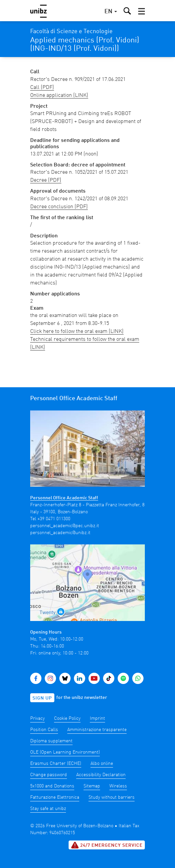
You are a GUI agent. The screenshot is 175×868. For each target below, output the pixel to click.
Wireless (118, 786)
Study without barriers (112, 797)
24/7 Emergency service (107, 845)
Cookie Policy (67, 718)
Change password (49, 775)
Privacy (37, 718)
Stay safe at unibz (48, 809)
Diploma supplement (51, 741)
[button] (142, 11)
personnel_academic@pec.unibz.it (65, 526)
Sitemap (92, 786)
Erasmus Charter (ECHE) (56, 764)
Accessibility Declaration (101, 775)
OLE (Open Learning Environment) (65, 752)
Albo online (102, 764)
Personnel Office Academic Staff (64, 498)
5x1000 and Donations (52, 786)
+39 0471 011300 (54, 519)
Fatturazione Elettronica (55, 797)
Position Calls (44, 730)
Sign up (42, 698)
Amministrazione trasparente (97, 730)
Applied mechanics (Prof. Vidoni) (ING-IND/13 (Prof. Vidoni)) (85, 45)
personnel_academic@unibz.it (60, 533)
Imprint (97, 718)
